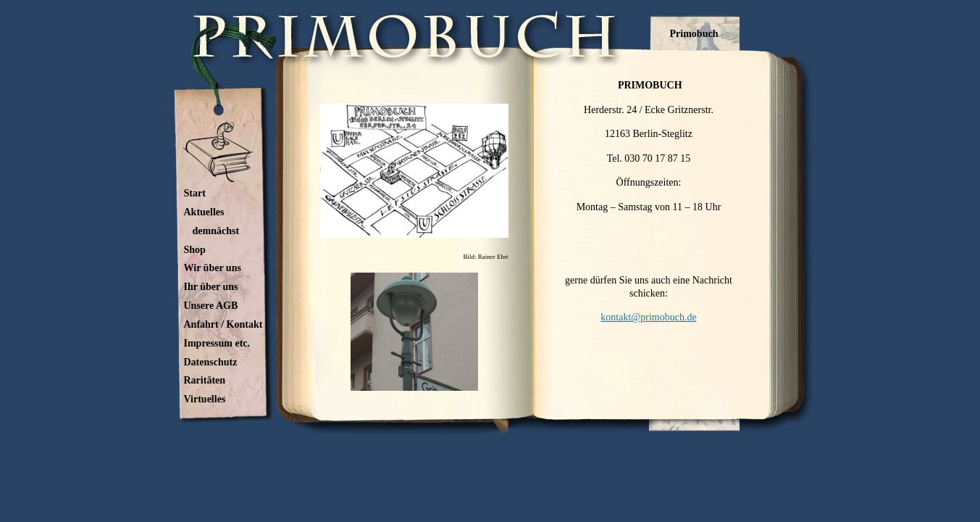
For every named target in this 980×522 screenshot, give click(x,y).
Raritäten (205, 380)
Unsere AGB (211, 306)
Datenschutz (211, 362)
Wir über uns (213, 268)
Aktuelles (204, 212)
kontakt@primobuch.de (648, 317)
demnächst (216, 231)
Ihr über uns (211, 287)
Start (195, 193)
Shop (195, 250)
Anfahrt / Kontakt (223, 324)
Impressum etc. (217, 343)
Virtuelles (205, 399)
